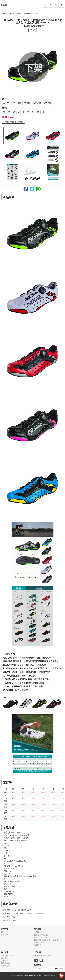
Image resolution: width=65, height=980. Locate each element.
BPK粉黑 (37, 103)
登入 (11, 955)
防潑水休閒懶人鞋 (41, 937)
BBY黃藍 (27, 103)
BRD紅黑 (47, 103)
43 (28, 112)
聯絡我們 (5, 932)
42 (23, 112)
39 (9, 112)
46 (43, 112)
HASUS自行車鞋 (24, 14)
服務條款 (5, 961)
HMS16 (37, 14)
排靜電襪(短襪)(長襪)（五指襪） (47, 940)
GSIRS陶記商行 (8, 14)
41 (19, 112)
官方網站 (5, 935)
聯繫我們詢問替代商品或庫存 (14, 122)
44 (33, 112)
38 (4, 112)
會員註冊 (5, 955)
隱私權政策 (5, 963)
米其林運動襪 (39, 942)
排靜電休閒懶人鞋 (41, 935)
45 (38, 112)
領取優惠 (59, 969)
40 (14, 112)
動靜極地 (37, 945)
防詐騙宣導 (5, 966)
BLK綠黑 (17, 103)
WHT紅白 (7, 103)
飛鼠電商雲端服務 (48, 976)
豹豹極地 (37, 932)
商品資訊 (33, 30)
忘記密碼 (5, 958)
